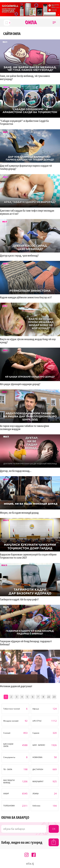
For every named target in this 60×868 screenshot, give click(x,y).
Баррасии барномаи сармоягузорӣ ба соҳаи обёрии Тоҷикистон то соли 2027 (28, 556)
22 (49, 697)
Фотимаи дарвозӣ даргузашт (16, 686)
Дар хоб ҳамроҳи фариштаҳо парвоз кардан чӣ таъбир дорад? (26, 167)
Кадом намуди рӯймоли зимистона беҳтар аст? (26, 297)
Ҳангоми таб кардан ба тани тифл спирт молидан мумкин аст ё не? (27, 212)
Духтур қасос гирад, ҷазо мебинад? (19, 256)
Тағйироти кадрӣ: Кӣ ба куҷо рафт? (19, 599)
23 (54, 697)
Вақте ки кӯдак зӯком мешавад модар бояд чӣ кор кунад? (28, 341)
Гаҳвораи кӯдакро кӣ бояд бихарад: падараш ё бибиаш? (26, 643)
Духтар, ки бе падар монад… (16, 471)
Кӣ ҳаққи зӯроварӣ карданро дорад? (20, 384)
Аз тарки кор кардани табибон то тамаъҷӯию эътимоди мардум (25, 427)
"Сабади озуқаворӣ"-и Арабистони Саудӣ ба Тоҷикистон (24, 122)
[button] (54, 23)
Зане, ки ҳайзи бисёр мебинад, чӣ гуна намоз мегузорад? (25, 77)
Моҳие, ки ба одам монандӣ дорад (19, 513)
